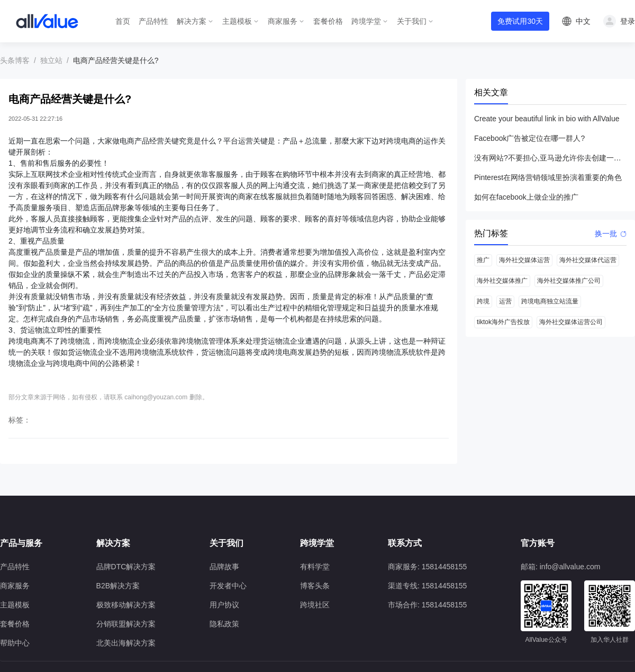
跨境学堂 (366, 21)
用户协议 (224, 605)
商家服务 (283, 21)
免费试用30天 (520, 21)
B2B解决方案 (118, 586)
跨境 (483, 301)
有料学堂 (315, 567)
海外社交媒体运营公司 (571, 322)
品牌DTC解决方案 (126, 567)
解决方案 (192, 21)
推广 (483, 260)
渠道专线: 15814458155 (427, 586)
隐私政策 (224, 624)
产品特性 (153, 21)
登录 (628, 21)
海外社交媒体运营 (524, 260)
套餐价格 (328, 21)
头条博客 (15, 60)
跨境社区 (315, 605)
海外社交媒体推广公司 (569, 281)
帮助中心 (15, 643)
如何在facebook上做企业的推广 (526, 197)
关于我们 (412, 21)
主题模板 (237, 21)
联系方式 (405, 543)
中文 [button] (583, 21)
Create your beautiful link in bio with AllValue (547, 119)
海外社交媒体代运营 (588, 260)
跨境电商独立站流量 (550, 301)
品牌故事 (224, 567)
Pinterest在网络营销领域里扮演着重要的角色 (548, 177)
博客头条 (315, 586)
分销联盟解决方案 (126, 624)
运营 (505, 301)
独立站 (51, 60)
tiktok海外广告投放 (503, 322)
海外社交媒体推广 (502, 281)
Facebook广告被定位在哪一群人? (529, 138)
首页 (123, 21)
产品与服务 (21, 543)
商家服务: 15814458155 (427, 567)
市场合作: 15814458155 (427, 605)
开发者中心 (228, 586)
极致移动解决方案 (126, 605)
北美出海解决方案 (126, 643)
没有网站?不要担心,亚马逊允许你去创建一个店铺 (550, 158)
